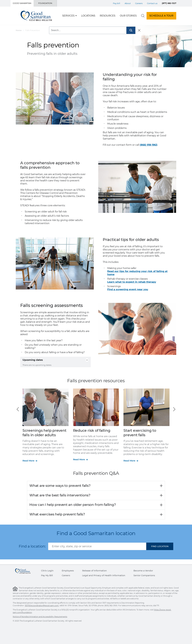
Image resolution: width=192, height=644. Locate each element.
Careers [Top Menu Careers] (139, 3)
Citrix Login (47, 571)
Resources (108, 16)
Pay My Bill (47, 575)
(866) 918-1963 (148, 145)
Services (68, 16)
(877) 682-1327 (169, 3)
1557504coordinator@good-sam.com (42, 606)
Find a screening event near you (128, 289)
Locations (88, 16)
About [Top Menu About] (128, 3)
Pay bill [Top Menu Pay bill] (117, 3)
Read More (28, 461)
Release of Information (94, 571)
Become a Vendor (143, 571)
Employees (68, 571)
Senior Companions (144, 575)
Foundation (45, 3)
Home (19, 31)
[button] (174, 409)
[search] (143, 16)
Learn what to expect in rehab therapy (132, 282)
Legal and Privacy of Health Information (104, 575)
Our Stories (128, 16)
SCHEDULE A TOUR (161, 16)
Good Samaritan (22, 3)
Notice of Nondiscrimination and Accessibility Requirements (40, 617)
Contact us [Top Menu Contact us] (152, 3)
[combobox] (97, 546)
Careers (66, 575)
